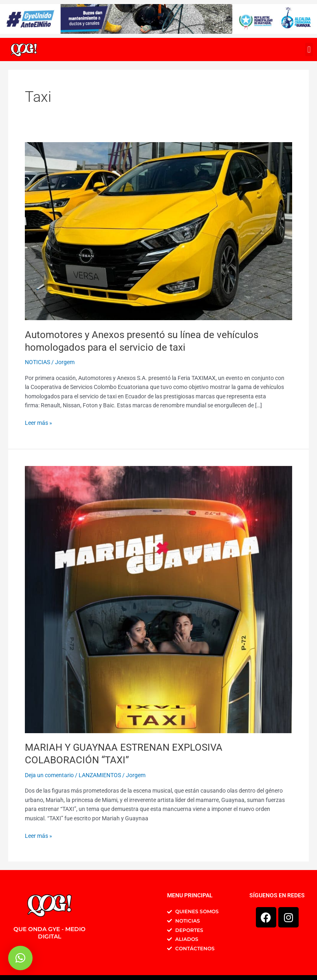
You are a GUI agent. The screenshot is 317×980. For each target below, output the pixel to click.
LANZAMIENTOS (100, 775)
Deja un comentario (49, 775)
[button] (309, 49)
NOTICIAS (37, 362)
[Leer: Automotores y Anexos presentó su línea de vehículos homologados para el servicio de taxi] (158, 231)
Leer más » (39, 422)
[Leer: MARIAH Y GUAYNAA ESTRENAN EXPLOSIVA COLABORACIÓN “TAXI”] (158, 599)
